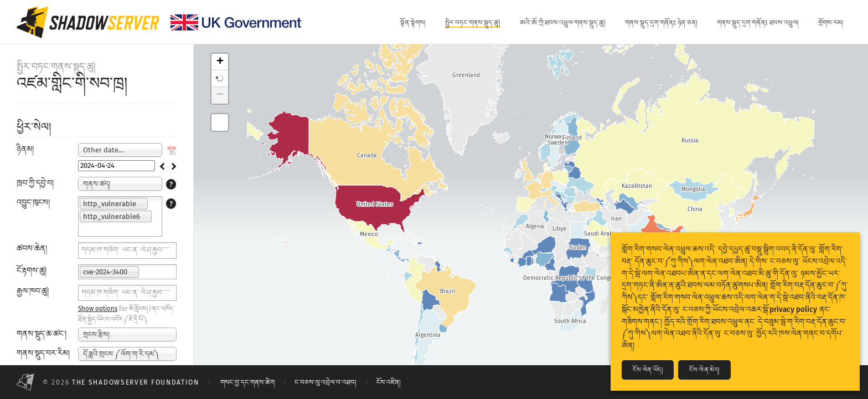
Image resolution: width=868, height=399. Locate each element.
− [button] (220, 95)
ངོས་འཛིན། (389, 382)
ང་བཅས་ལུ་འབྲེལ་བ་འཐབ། (325, 382)
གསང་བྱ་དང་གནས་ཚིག (247, 382)
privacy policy (793, 310)
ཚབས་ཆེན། (32, 249)
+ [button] (220, 62)
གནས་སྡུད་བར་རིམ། (43, 353)
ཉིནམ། (25, 149)
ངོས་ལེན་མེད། (704, 370)
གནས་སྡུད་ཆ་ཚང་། (42, 334)
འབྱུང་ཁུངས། (33, 203)
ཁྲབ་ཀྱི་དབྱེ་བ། (35, 183)
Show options (98, 309)
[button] (220, 79)
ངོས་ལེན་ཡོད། (648, 370)
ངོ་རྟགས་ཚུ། (32, 271)
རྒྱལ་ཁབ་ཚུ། (33, 291)
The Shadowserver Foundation (136, 382)
